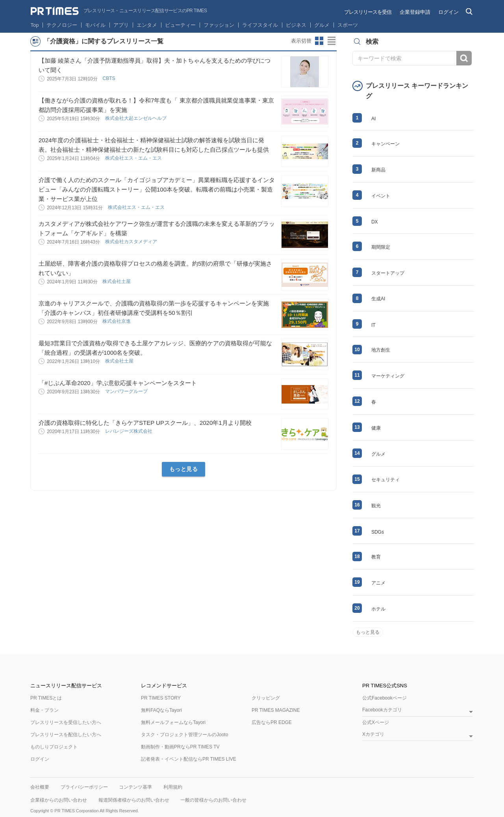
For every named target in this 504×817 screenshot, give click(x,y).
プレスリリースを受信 (368, 12)
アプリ (121, 25)
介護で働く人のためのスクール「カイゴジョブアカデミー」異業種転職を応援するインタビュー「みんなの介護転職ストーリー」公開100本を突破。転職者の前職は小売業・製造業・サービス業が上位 (157, 189)
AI (373, 119)
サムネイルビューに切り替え (319, 41)
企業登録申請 (415, 12)
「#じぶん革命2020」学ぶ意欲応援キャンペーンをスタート (118, 383)
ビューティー (180, 25)
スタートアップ (388, 273)
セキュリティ (385, 480)
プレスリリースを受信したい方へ (66, 722)
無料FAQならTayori (161, 710)
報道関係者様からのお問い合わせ (134, 800)
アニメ (378, 583)
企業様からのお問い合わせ (59, 800)
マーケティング (388, 376)
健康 (376, 428)
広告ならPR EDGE (272, 722)
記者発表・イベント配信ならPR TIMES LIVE (189, 759)
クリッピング (266, 698)
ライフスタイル (260, 25)
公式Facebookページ (384, 698)
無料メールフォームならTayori (173, 722)
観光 (376, 506)
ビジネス (296, 25)
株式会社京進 (117, 321)
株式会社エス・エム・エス (134, 158)
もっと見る (184, 469)
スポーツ (348, 25)
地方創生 (381, 350)
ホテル (378, 609)
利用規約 (173, 787)
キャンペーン (385, 144)
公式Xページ (376, 722)
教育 (376, 557)
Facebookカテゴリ (382, 710)
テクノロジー (62, 25)
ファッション (219, 25)
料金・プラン (44, 710)
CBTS (109, 78)
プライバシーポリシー (84, 787)
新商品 (378, 170)
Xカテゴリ (373, 734)
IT (373, 325)
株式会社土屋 (117, 281)
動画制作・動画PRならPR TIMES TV (180, 747)
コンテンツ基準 (135, 787)
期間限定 (381, 247)
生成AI (378, 299)
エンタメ (147, 25)
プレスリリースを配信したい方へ (66, 735)
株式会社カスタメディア (132, 242)
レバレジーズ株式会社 (129, 431)
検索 (464, 58)
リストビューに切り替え (332, 41)
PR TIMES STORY (161, 698)
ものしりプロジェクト (54, 747)
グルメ (322, 25)
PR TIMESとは (46, 698)
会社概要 (40, 787)
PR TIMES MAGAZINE (276, 710)
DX (375, 222)
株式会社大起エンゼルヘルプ (136, 118)
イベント (381, 196)
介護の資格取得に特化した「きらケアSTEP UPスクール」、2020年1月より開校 (145, 423)
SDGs (378, 532)
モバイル (95, 25)
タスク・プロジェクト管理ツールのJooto (184, 735)
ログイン (448, 12)
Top (35, 25)
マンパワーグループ (127, 391)
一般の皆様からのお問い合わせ (213, 800)
